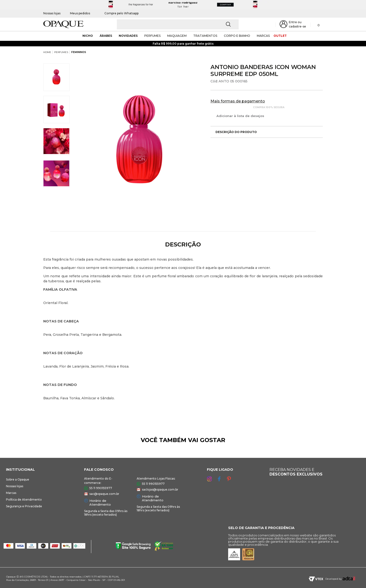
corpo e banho (237, 36)
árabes (106, 36)
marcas (263, 36)
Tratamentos (205, 36)
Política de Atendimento (24, 500)
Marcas (11, 493)
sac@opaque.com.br (104, 494)
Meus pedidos (80, 13)
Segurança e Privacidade (24, 506)
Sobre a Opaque (18, 479)
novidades (128, 36)
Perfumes (152, 36)
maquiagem (177, 36)
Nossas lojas (52, 13)
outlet (280, 36)
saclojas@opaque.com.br (160, 489)
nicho (88, 36)
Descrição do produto (234, 132)
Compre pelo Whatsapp (119, 13)
